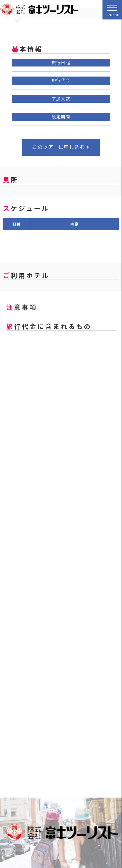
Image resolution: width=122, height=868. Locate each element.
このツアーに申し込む (59, 147)
